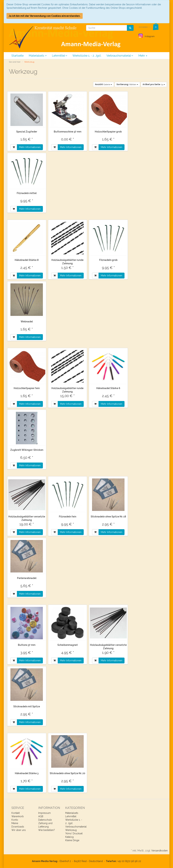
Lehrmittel (60, 56)
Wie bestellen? (47, 830)
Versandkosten (160, 851)
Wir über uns (19, 830)
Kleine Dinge (72, 840)
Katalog (69, 837)
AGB (41, 816)
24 (154, 84)
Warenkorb (18, 816)
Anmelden (144, 27)
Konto (15, 820)
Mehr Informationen (30, 147)
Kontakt (16, 813)
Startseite (18, 56)
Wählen (127, 84)
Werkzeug (71, 830)
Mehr (143, 56)
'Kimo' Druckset (74, 833)
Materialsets (38, 56)
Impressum (44, 813)
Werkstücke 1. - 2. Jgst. (87, 56)
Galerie (103, 84)
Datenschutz (45, 820)
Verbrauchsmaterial (120, 56)
